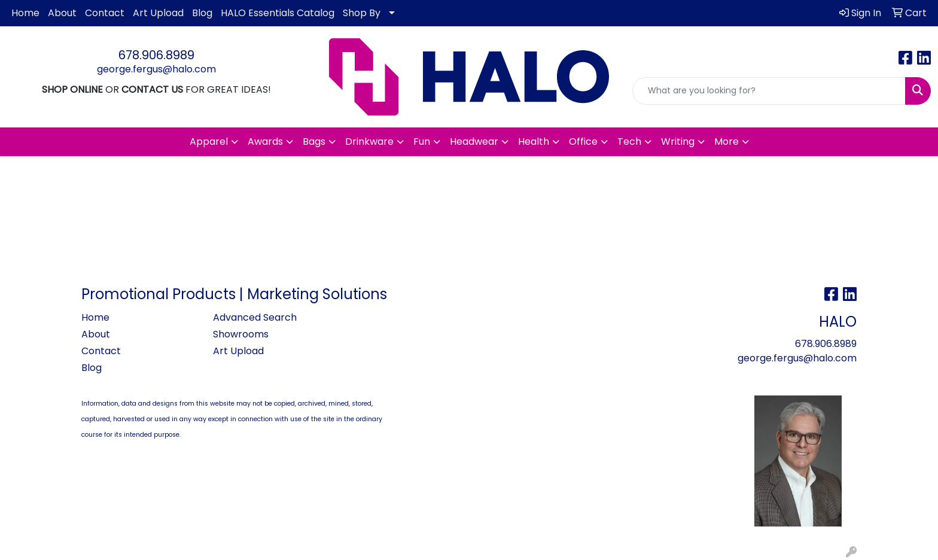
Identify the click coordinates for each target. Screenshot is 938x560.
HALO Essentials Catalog (278, 13)
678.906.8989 (156, 55)
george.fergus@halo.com (156, 69)
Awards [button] (265, 141)
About (62, 13)
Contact (105, 13)
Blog (202, 13)
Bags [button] (314, 141)
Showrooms (241, 334)
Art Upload (158, 13)
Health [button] (534, 141)
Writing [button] (678, 141)
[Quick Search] (769, 91)
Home (25, 13)
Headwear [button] (474, 141)
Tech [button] (629, 141)
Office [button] (583, 141)
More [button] (727, 141)
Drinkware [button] (369, 141)
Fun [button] (422, 141)
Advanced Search (255, 317)
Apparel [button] (209, 141)
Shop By (362, 13)
